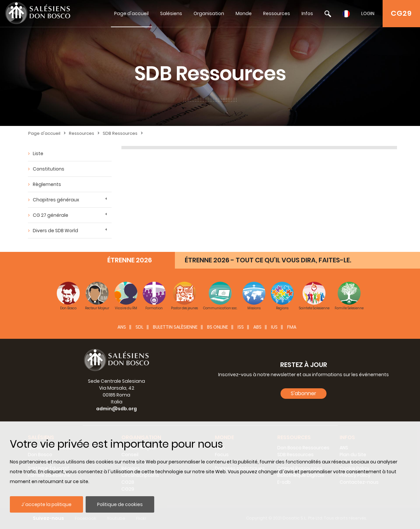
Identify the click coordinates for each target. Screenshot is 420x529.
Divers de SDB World (55, 231)
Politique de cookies (120, 504)
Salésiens (171, 13)
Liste (38, 153)
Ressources (277, 13)
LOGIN (368, 13)
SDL (139, 327)
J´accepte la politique (46, 504)
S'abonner (304, 393)
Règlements (47, 184)
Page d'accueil (131, 13)
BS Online (218, 327)
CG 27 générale (51, 215)
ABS (257, 327)
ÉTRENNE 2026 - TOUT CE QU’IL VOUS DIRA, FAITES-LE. (268, 260)
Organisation (209, 13)
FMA (292, 327)
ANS (122, 327)
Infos (307, 13)
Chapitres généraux (56, 200)
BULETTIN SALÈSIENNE (175, 327)
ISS (241, 327)
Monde (244, 13)
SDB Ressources (120, 133)
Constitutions (49, 169)
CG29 (401, 13)
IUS (274, 327)
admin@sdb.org (116, 409)
